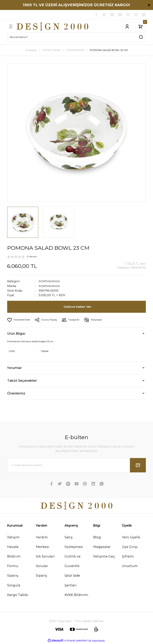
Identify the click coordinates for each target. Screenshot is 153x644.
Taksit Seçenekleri (22, 381)
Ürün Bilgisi (16, 334)
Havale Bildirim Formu (14, 557)
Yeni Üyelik (131, 538)
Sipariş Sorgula (14, 581)
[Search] (76, 37)
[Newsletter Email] (76, 466)
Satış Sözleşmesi (74, 542)
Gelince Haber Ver (78, 307)
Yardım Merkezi (43, 542)
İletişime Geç (104, 557)
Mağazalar (102, 547)
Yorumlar (14, 368)
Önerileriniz (16, 394)
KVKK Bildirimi (76, 595)
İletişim (13, 538)
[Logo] (52, 27)
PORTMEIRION (50, 282)
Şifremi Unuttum (130, 561)
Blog (97, 538)
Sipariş (41, 576)
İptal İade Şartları (72, 581)
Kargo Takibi (18, 595)
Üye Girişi (130, 547)
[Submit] (138, 466)
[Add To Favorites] (19, 320)
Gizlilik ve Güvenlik (73, 561)
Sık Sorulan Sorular (45, 561)
